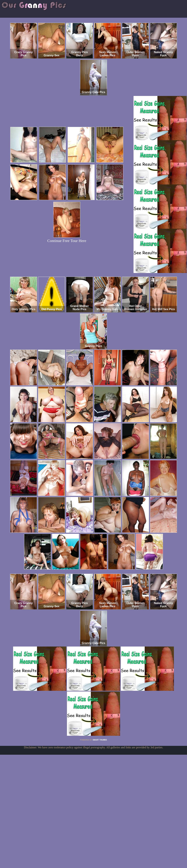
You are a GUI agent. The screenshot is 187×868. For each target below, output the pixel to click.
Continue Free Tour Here (67, 241)
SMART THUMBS (100, 740)
